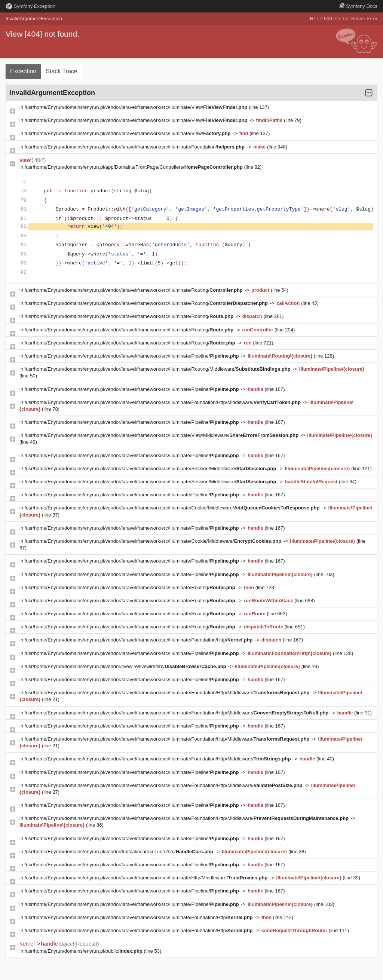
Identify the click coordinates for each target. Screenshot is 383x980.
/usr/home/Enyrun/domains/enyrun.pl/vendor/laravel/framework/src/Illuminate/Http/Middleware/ (147, 878)
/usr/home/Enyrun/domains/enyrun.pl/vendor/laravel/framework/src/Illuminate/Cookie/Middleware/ (173, 508)
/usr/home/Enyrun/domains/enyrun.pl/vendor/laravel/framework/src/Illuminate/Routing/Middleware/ (158, 369)
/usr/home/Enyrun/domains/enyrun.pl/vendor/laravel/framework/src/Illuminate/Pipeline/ (133, 356)
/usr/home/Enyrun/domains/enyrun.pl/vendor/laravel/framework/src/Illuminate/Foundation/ (135, 147)
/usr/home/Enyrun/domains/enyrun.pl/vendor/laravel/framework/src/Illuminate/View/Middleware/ (162, 435)
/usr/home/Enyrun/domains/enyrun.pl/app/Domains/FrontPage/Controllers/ (134, 167)
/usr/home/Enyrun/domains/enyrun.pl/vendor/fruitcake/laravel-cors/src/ (120, 852)
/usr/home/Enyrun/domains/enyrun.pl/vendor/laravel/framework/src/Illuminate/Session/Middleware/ (151, 468)
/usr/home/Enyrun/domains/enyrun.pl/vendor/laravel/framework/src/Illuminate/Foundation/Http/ (139, 640)
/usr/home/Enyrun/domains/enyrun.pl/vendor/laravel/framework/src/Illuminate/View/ (137, 107)
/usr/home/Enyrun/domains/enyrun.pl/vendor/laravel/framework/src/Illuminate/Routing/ (134, 290)
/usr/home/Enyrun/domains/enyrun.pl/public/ (84, 951)
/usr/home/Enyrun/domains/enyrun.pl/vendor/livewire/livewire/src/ (126, 666)
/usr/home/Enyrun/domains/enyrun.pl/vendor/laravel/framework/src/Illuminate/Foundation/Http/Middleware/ (163, 402)
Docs (358, 6)
